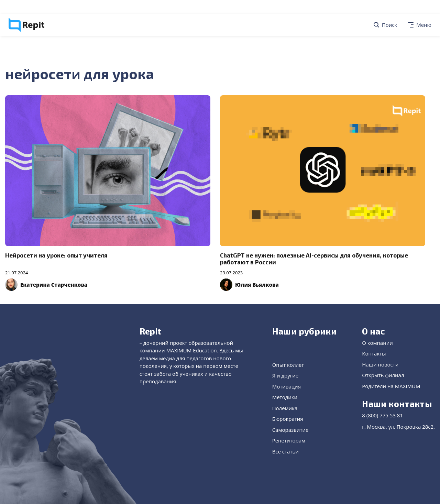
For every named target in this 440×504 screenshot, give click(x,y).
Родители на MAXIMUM (391, 386)
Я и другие (285, 375)
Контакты (374, 353)
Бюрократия (288, 419)
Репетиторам (289, 440)
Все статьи (285, 451)
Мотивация (287, 386)
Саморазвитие (290, 430)
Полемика (285, 408)
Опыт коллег (288, 365)
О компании (377, 343)
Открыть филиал (383, 375)
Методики (285, 397)
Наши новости (380, 364)
